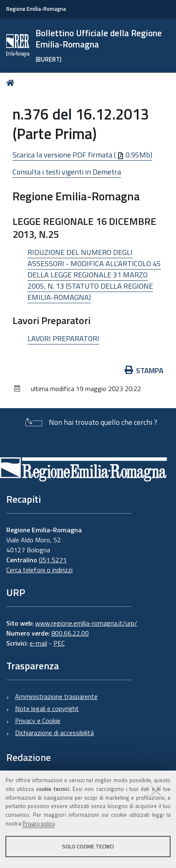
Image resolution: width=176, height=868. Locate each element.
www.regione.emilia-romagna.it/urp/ (86, 623)
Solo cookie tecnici (88, 846)
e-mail (38, 643)
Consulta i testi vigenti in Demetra (67, 172)
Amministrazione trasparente (56, 696)
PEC (59, 643)
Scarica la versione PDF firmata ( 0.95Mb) (82, 155)
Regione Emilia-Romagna (36, 9)
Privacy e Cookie (38, 721)
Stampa (144, 370)
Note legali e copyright (47, 708)
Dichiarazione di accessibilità (54, 733)
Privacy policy (39, 823)
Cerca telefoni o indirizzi (39, 570)
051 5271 (53, 560)
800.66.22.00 (70, 633)
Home (12, 83)
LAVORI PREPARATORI (63, 338)
